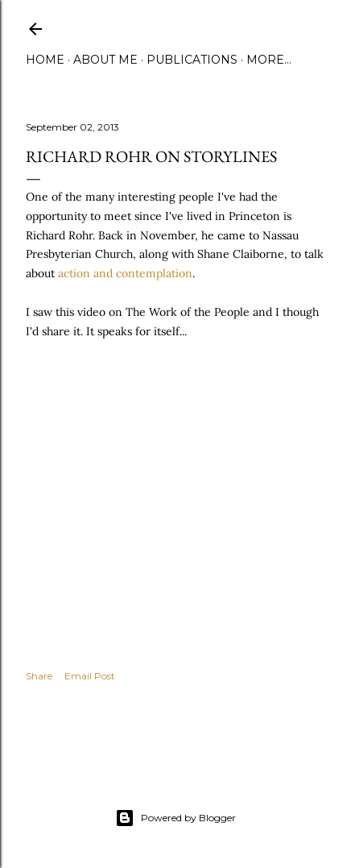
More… (269, 60)
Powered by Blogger (175, 818)
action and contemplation (125, 273)
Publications (192, 60)
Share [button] (39, 676)
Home (45, 60)
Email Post (90, 676)
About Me (105, 60)
